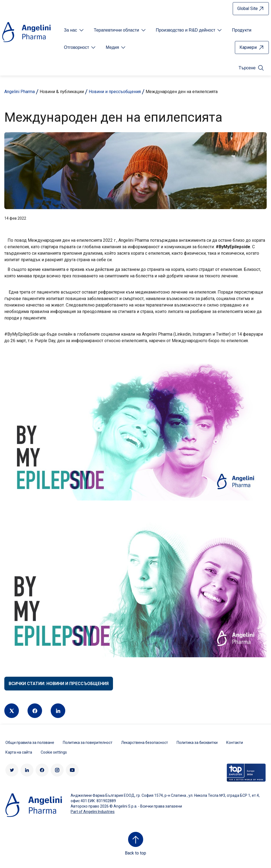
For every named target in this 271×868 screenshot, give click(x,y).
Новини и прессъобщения (115, 92)
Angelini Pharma (20, 92)
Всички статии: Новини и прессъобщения (59, 684)
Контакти (235, 743)
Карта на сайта (19, 752)
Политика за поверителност (88, 743)
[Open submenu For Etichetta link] (74, 30)
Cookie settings (54, 752)
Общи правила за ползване (30, 743)
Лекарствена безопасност (145, 743)
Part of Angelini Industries (93, 812)
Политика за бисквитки (197, 743)
